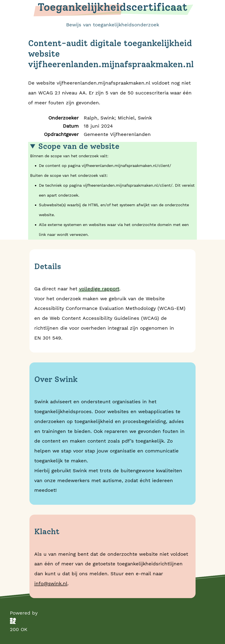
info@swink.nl (51, 583)
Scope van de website (79, 146)
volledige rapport (99, 289)
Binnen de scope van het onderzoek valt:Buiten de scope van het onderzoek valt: (112, 191)
